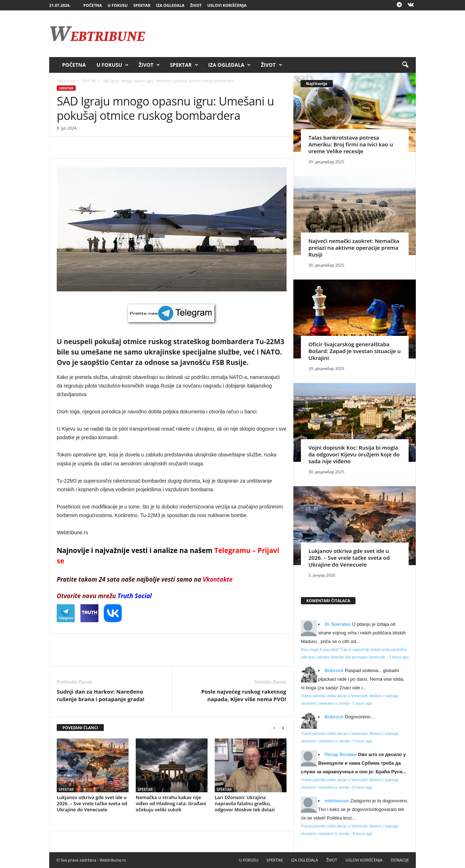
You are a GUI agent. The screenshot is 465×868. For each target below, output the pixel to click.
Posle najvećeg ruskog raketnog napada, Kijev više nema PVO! (244, 695)
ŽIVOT (196, 5)
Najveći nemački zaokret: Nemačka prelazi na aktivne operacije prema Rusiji (354, 248)
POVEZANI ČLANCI (80, 728)
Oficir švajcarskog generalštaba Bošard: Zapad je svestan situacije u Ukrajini (355, 351)
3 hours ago (399, 657)
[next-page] (283, 728)
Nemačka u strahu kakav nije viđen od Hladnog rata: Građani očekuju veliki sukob (171, 803)
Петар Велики (341, 754)
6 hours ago (362, 787)
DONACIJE (400, 860)
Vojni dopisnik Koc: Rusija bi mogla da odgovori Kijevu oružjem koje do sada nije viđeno (354, 454)
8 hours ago (362, 834)
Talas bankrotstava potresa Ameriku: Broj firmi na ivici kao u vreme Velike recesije (351, 144)
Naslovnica (66, 81)
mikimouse (337, 801)
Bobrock (334, 670)
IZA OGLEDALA (170, 5)
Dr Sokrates (338, 624)
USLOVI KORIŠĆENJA (227, 5)
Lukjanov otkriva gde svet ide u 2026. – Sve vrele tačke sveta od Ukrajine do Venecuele (92, 803)
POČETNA (93, 5)
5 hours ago (362, 703)
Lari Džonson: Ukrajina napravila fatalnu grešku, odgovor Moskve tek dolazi (245, 803)
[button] (405, 65)
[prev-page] (274, 728)
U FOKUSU (118, 5)
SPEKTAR (142, 5)
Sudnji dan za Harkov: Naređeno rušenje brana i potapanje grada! (101, 695)
